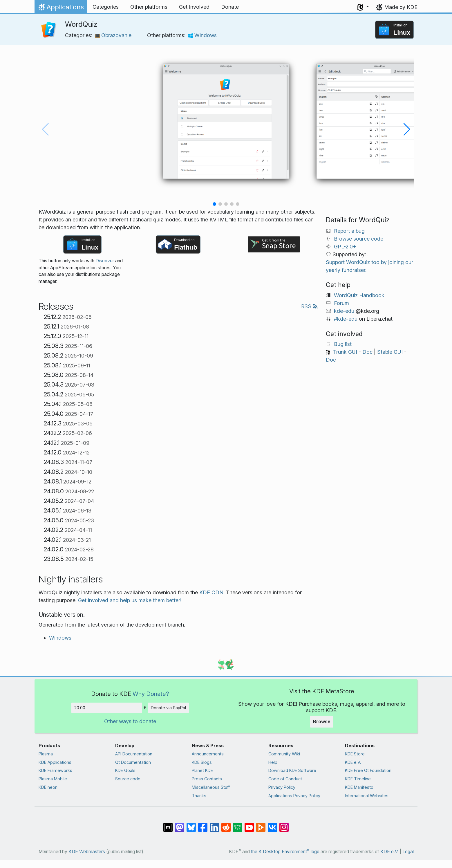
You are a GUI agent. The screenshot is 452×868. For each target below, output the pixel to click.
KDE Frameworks (55, 770)
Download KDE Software (292, 770)
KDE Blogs (202, 762)
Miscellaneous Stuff (211, 787)
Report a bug (349, 231)
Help (273, 762)
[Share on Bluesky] (191, 824)
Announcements (208, 754)
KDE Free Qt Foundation (368, 770)
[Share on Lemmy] (238, 824)
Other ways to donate (130, 721)
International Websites (367, 796)
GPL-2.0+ (345, 247)
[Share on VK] (272, 824)
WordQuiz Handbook (359, 295)
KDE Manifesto (359, 787)
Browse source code (359, 239)
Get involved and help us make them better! (130, 600)
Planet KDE (202, 770)
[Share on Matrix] (168, 824)
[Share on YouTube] (249, 824)
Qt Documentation (133, 762)
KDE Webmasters (87, 852)
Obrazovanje (113, 35)
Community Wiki (284, 754)
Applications (60, 8)
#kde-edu (346, 319)
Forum (341, 303)
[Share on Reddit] (226, 824)
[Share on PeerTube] (261, 824)
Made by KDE (401, 7)
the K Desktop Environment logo (285, 852)
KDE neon (48, 787)
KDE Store (355, 754)
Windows (203, 35)
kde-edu (344, 311)
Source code (128, 779)
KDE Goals (125, 770)
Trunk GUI (345, 352)
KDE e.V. (353, 762)
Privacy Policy (282, 787)
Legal (408, 852)
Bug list (343, 344)
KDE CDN (211, 592)
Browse (322, 721)
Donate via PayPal (168, 708)
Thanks (199, 796)
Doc (367, 352)
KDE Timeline (358, 779)
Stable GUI (390, 352)
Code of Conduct (285, 779)
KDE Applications (55, 762)
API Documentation (134, 754)
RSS (310, 306)
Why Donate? (151, 694)
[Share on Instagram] (284, 824)
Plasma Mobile (53, 779)
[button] (363, 7)
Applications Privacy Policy (294, 796)
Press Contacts (207, 779)
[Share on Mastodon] (180, 824)
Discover (105, 261)
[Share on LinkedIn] (214, 824)
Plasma (46, 754)
